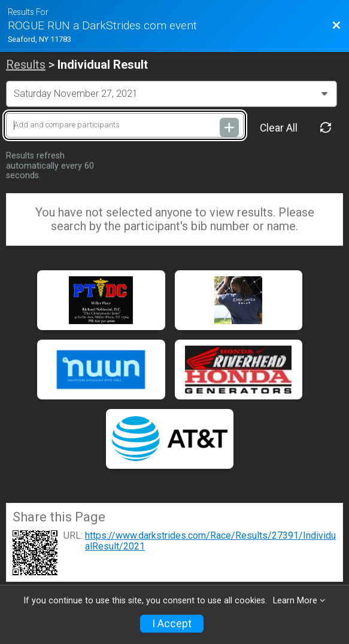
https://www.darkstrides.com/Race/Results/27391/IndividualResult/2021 (210, 541)
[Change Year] (172, 94)
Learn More (295, 601)
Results (26, 65)
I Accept (172, 624)
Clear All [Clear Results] (279, 128)
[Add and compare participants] (125, 125)
